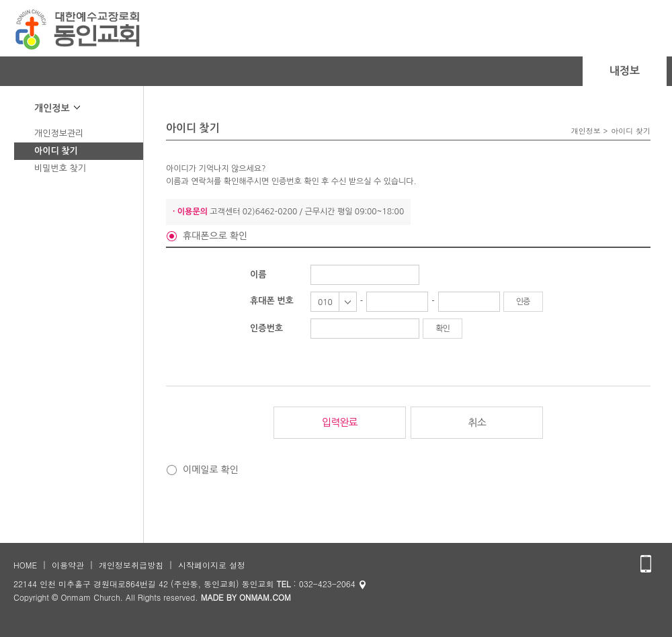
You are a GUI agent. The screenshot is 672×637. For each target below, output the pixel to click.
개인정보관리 (59, 133)
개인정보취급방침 (131, 565)
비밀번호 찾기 (60, 168)
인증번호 (266, 328)
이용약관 (68, 565)
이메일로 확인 (211, 470)
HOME (25, 565)
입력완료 (339, 422)
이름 (258, 274)
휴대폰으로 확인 (215, 236)
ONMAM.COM (265, 597)
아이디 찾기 (56, 151)
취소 (477, 422)
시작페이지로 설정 (212, 565)
